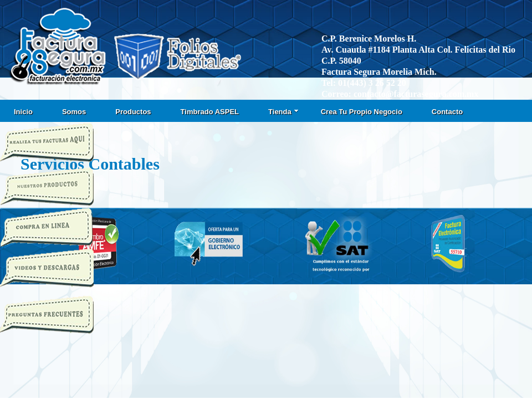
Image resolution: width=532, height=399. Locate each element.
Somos (74, 112)
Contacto (447, 112)
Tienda (283, 112)
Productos (133, 112)
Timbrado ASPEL (210, 112)
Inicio (23, 112)
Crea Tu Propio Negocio (362, 112)
